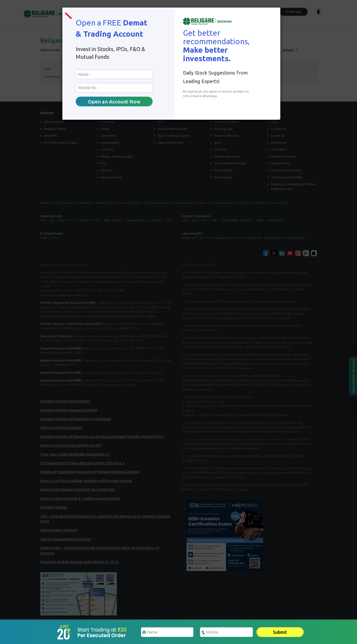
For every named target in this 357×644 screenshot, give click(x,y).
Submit (280, 632)
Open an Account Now (114, 102)
